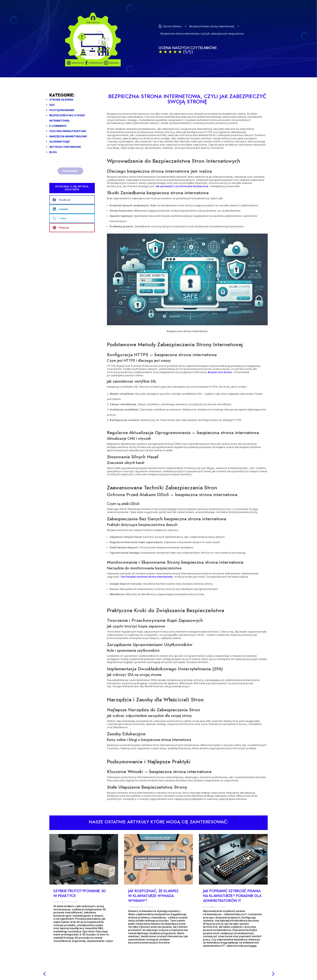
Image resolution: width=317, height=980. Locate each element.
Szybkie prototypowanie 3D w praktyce (80, 893)
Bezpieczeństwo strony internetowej (212, 26)
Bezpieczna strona (220, 372)
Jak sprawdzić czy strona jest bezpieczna (181, 186)
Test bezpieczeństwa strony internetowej (146, 577)
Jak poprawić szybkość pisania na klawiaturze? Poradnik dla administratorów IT (232, 896)
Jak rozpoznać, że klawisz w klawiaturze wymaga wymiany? (153, 896)
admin (57, 902)
